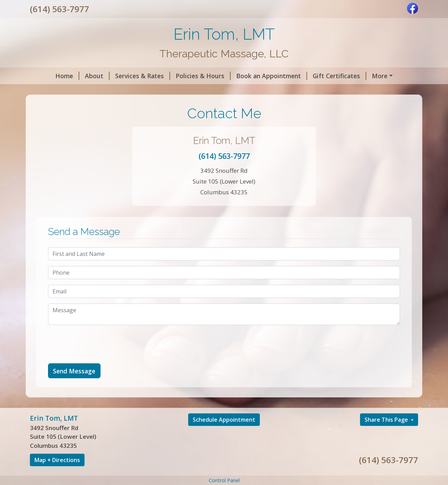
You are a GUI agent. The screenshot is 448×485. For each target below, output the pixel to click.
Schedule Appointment (224, 434)
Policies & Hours (183, 76)
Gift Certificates (320, 76)
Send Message (74, 386)
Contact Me (107, 90)
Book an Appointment (252, 76)
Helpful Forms (376, 76)
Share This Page (387, 434)
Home (47, 76)
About (77, 76)
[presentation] (101, 359)
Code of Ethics (60, 90)
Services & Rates (123, 76)
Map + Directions (57, 475)
